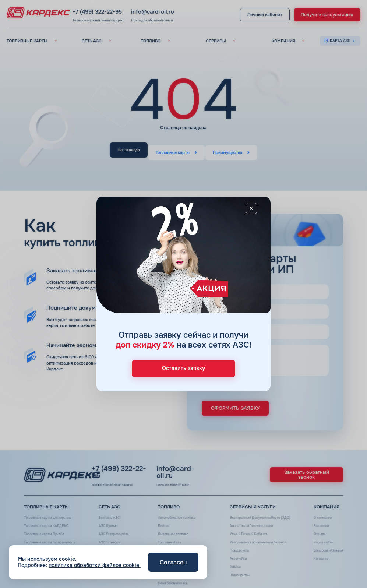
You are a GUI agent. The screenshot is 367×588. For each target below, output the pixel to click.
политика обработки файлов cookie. (95, 565)
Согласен (173, 562)
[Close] (259, 210)
